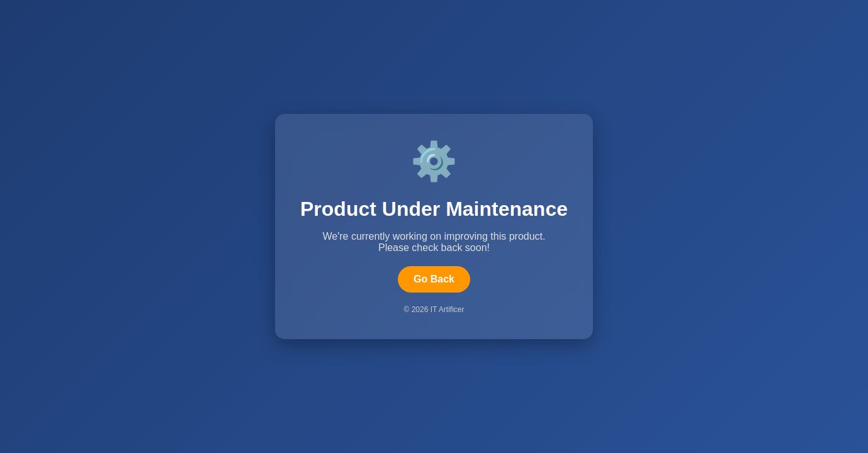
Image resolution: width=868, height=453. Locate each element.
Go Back (434, 279)
